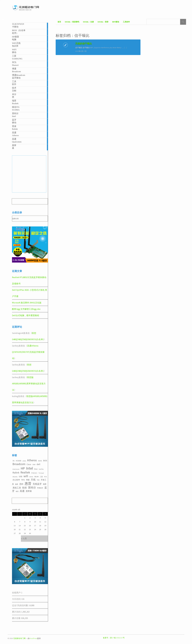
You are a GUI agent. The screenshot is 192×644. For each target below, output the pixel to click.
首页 (59, 22)
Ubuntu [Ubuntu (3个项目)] (15, 477)
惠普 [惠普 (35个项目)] (28, 484)
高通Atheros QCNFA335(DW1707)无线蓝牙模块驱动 (28, 352)
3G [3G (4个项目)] (14, 461)
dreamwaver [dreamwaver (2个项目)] (16, 469)
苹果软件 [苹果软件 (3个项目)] (40, 488)
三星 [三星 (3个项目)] (41, 477)
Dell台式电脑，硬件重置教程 (26, 315)
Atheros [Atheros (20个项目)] (32, 460)
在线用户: (17, 593)
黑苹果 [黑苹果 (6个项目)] (29, 491)
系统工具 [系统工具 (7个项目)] (17, 488)
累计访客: (17, 618)
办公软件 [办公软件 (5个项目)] (16, 480)
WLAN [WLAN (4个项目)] (36, 477)
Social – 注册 (88, 22)
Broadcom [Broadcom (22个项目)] (19, 464)
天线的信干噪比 (73, 43)
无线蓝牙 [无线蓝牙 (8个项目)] (37, 484)
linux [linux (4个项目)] (36, 469)
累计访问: (17, 612)
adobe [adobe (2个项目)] (24, 461)
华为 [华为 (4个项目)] (23, 480)
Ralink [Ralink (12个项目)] (16, 473)
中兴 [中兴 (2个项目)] (45, 477)
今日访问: (17, 599)
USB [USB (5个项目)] (21, 477)
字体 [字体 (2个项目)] (38, 480)
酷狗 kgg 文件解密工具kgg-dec (26, 309)
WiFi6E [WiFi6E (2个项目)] (31, 477)
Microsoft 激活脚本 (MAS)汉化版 (27, 303)
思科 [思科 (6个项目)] (21, 484)
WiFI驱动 (116, 22)
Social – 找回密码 (72, 22)
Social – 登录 (103, 22)
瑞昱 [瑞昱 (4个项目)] (45, 484)
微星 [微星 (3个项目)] (17, 484)
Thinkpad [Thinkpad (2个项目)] (41, 473)
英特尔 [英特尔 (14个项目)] (32, 488)
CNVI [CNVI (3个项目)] (34, 464)
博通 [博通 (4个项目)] (28, 480)
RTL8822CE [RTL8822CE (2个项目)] (34, 473)
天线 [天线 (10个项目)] (33, 480)
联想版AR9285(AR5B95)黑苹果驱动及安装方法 (29, 384)
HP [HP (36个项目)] (23, 468)
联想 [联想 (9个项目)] (25, 488)
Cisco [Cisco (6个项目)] (29, 464)
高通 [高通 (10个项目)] (22, 491)
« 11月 (24, 539)
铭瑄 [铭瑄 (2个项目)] (17, 491)
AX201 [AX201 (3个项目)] (40, 461)
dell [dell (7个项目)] (38, 464)
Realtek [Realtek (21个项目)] (25, 472)
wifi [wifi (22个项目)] (26, 476)
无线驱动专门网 (19, 638)
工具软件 (126, 22)
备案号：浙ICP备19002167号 (114, 638)
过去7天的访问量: (20, 605)
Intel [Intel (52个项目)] (30, 468)
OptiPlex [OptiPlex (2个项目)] (41, 469)
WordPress (33, 638)
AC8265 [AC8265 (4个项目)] (19, 461)
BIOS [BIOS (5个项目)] (45, 461)
